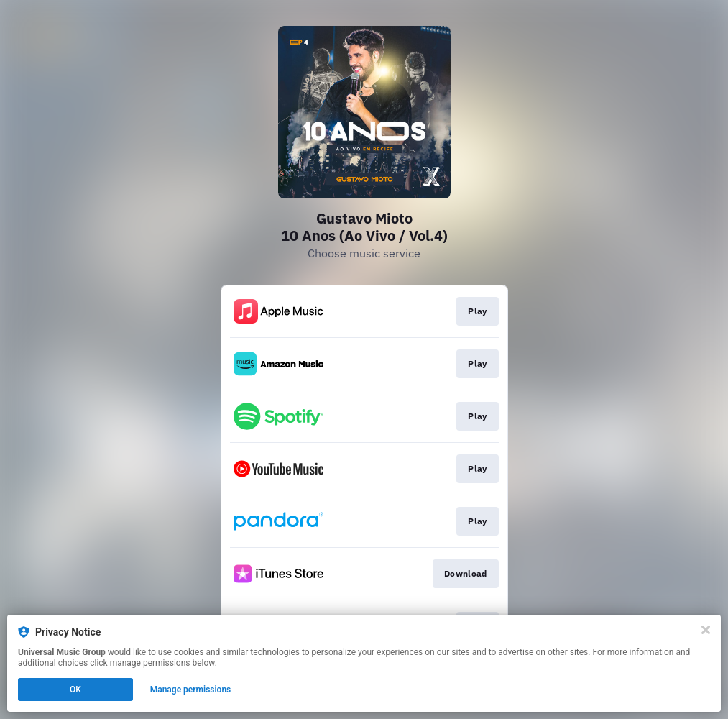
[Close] (706, 630)
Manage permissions (191, 690)
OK (75, 690)
